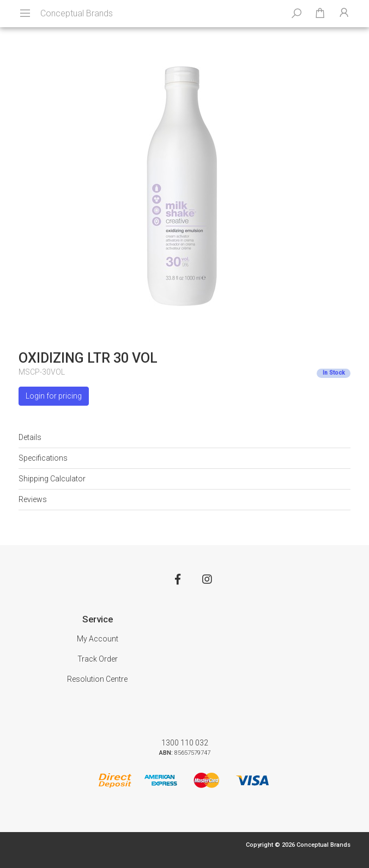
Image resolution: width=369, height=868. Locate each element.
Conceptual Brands (77, 13)
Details (30, 437)
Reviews (33, 499)
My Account (98, 639)
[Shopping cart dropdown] (320, 14)
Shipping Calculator (52, 479)
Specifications (43, 458)
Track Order (98, 659)
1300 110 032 (185, 743)
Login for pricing (54, 396)
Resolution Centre (97, 679)
